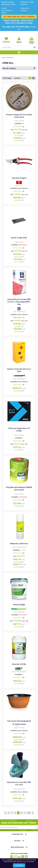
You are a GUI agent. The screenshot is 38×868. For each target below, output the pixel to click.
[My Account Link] (19, 40)
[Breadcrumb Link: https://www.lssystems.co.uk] (3, 57)
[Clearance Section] (29, 9)
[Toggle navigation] (19, 52)
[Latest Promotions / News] (10, 10)
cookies (10, 860)
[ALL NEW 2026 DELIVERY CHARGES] (19, 17)
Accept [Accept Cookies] (19, 865)
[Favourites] (6, 40)
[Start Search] (35, 47)
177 (29, 813)
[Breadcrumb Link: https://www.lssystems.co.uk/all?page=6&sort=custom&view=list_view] (10, 57)
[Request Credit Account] (29, 3)
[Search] (17, 47)
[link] (12, 857)
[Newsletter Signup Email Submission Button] (36, 827)
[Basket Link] (32, 41)
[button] (19, 126)
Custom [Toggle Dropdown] (17, 78)
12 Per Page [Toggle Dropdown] (7, 78)
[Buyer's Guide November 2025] (10, 3)
